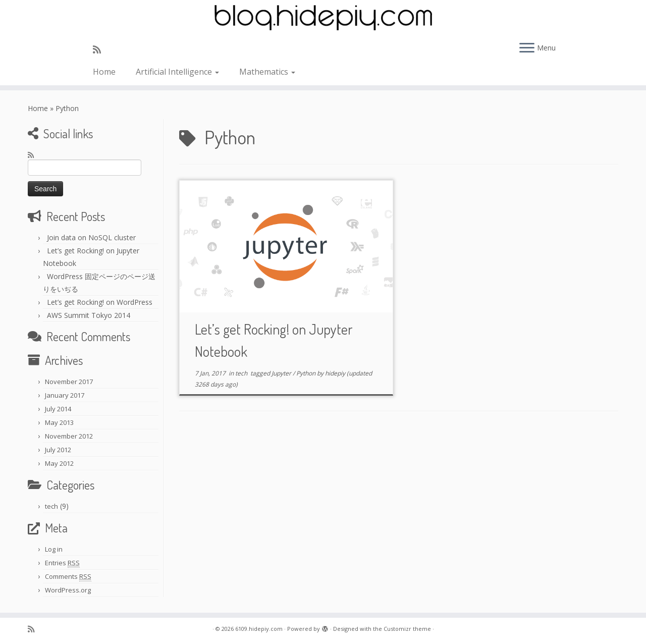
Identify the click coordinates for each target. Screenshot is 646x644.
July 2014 (58, 409)
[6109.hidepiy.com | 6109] (323, 18)
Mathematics (267, 72)
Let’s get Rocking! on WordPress (100, 302)
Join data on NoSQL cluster (91, 237)
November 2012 (69, 436)
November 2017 (69, 382)
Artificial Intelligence (177, 72)
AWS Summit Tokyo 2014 (89, 315)
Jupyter (282, 373)
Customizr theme (407, 629)
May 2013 (59, 422)
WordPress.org (68, 590)
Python (307, 373)
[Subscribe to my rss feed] (100, 49)
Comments (68, 577)
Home (104, 72)
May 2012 (59, 463)
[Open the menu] (527, 48)
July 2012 (58, 450)
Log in (54, 549)
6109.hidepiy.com (259, 629)
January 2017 (65, 395)
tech (51, 506)
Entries (62, 563)
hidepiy (335, 373)
